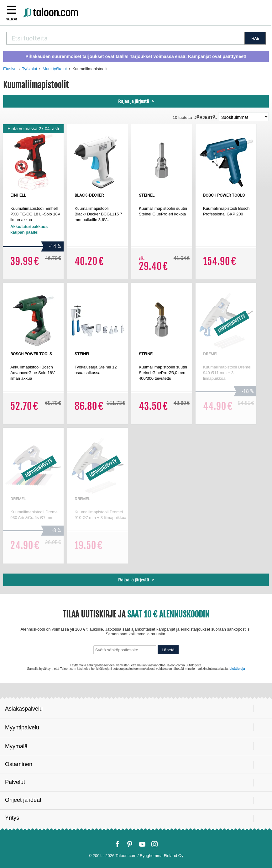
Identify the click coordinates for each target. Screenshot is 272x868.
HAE (255, 38)
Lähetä (168, 650)
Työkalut (29, 69)
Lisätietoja (237, 669)
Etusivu (10, 69)
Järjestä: (206, 117)
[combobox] (125, 38)
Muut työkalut (55, 69)
